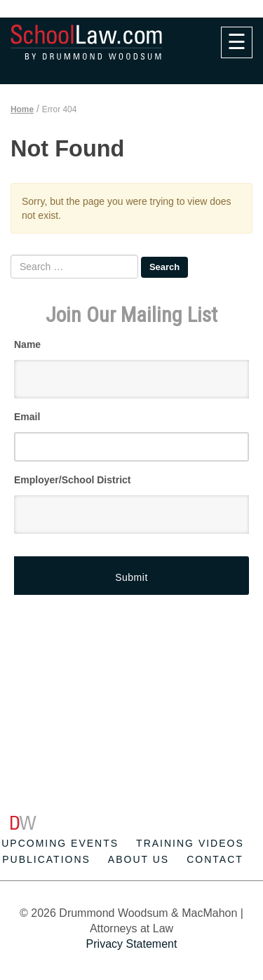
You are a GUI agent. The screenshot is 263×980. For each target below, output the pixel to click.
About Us (139, 859)
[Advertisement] (137, 660)
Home (22, 109)
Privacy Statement (132, 944)
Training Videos (190, 843)
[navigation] (237, 42)
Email (27, 417)
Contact (215, 859)
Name (27, 344)
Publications (46, 859)
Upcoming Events (60, 843)
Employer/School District (72, 480)
